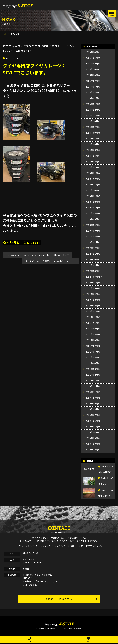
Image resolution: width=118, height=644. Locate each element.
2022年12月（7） (94, 248)
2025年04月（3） (94, 93)
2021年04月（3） (94, 363)
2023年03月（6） (94, 231)
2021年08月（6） (94, 340)
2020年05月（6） (94, 427)
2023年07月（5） (94, 208)
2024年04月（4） (94, 156)
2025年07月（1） (94, 81)
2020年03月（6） (94, 438)
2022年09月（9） (94, 265)
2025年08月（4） (94, 75)
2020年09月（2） (94, 404)
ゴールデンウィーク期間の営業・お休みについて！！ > (51, 262)
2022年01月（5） (94, 312)
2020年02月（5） (94, 444)
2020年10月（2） (94, 398)
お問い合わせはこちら (59, 600)
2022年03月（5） (94, 300)
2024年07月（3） (94, 139)
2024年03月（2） (94, 162)
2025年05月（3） (94, 87)
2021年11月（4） (94, 323)
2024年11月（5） (94, 116)
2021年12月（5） (94, 317)
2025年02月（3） (94, 98)
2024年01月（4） (94, 173)
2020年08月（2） (94, 409)
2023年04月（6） (94, 225)
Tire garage (18, 6)
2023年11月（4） (94, 185)
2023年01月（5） (94, 242)
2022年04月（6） (94, 294)
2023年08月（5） (94, 202)
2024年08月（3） (94, 133)
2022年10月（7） (94, 260)
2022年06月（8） (94, 283)
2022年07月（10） (94, 277)
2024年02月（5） (94, 167)
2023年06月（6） (94, 214)
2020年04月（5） (94, 432)
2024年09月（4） (94, 127)
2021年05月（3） (94, 358)
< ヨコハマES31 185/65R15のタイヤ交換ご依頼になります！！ (37, 256)
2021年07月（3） (94, 346)
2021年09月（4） (94, 335)
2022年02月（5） (94, 306)
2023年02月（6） (94, 237)
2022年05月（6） (94, 288)
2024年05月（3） (94, 150)
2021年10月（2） (94, 329)
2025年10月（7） (94, 70)
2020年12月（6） (94, 386)
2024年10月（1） (94, 121)
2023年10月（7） (94, 191)
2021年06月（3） (94, 352)
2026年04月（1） (94, 52)
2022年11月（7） (94, 254)
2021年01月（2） (94, 381)
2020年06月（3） (94, 421)
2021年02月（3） (94, 375)
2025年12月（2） (94, 64)
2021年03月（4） (94, 369)
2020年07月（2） (94, 415)
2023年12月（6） (94, 179)
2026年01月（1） (94, 58)
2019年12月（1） (94, 450)
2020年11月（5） (94, 392)
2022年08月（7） (94, 271)
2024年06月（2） (94, 144)
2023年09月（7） (94, 196)
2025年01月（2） (94, 104)
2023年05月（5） (94, 219)
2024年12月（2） (94, 110)
